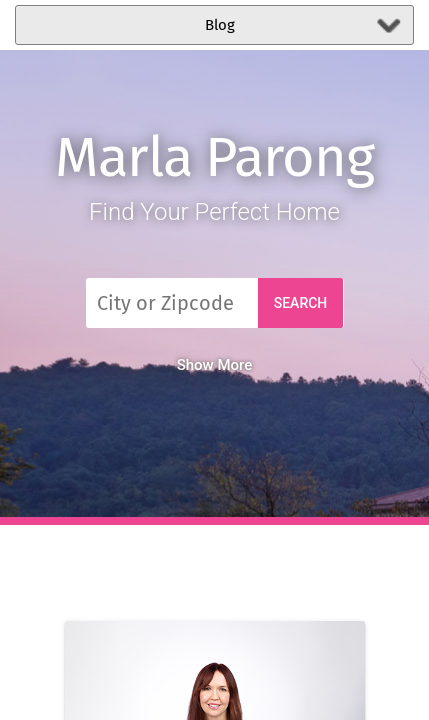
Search (301, 303)
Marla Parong (214, 157)
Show (215, 365)
